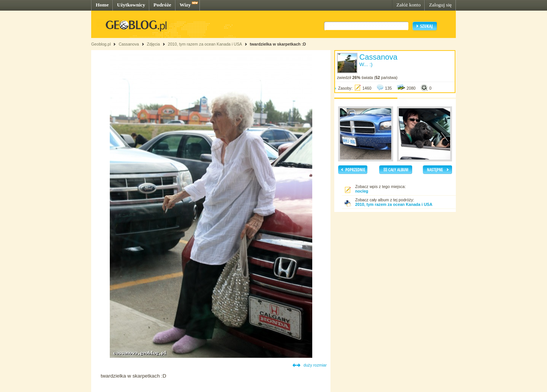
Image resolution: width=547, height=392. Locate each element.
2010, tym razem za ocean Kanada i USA (205, 44)
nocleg (362, 191)
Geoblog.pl (101, 44)
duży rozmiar (315, 365)
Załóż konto (408, 5)
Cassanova (129, 44)
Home (102, 5)
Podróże (162, 5)
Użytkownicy (131, 5)
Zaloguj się (440, 5)
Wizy (185, 5)
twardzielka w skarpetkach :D (278, 44)
